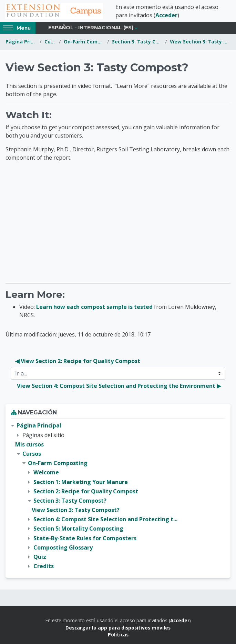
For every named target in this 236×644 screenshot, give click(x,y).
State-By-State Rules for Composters (85, 538)
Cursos (50, 42)
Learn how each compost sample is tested (94, 307)
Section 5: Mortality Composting (78, 529)
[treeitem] (118, 496)
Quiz (40, 557)
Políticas (118, 635)
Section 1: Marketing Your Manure (81, 482)
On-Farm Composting (84, 42)
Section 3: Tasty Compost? (137, 42)
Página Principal (21, 42)
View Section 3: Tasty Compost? (200, 42)
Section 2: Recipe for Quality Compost (86, 491)
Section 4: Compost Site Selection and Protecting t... (105, 519)
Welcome (46, 472)
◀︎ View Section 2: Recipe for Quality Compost (78, 361)
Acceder (166, 15)
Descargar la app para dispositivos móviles (118, 628)
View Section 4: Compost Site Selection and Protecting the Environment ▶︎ (119, 386)
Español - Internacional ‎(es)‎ (91, 28)
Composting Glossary (63, 547)
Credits (44, 566)
